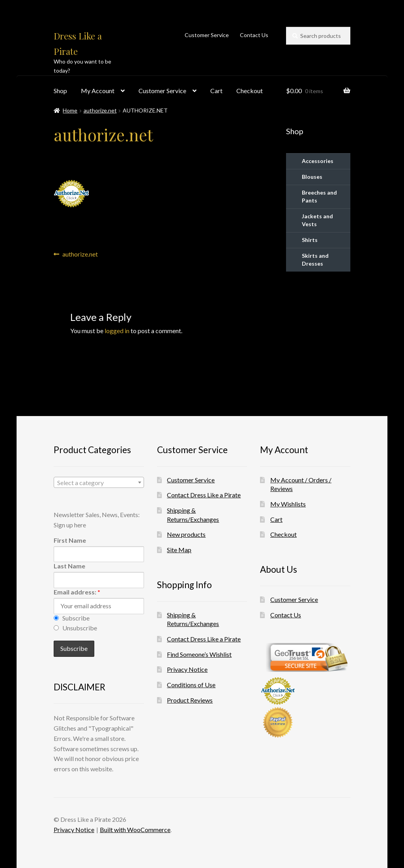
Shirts (310, 240)
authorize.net (100, 110)
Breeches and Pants (319, 196)
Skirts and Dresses (315, 260)
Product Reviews (190, 700)
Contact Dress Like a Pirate (204, 495)
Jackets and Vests (317, 220)
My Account (98, 91)
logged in (117, 331)
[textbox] (99, 483)
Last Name (69, 566)
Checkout (250, 91)
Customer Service (207, 35)
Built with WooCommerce (135, 830)
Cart (216, 91)
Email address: (77, 592)
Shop (60, 91)
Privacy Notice (187, 669)
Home (70, 110)
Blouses (312, 177)
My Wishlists (288, 504)
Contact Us (254, 35)
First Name (70, 540)
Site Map (179, 550)
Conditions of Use (191, 685)
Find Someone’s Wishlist (199, 654)
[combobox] (99, 482)
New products (186, 534)
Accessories (318, 161)
